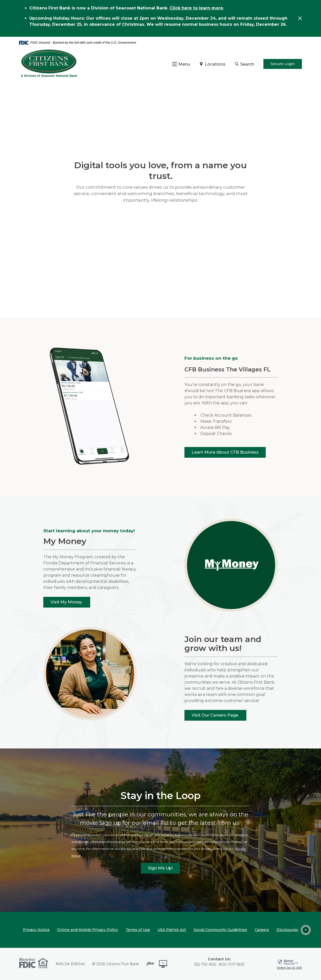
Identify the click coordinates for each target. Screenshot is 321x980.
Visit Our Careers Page (215, 715)
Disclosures (287, 930)
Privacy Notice (36, 930)
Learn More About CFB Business (225, 452)
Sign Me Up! (160, 868)
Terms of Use (138, 930)
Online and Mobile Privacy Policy (88, 930)
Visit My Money (67, 602)
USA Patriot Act (172, 930)
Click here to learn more (196, 8)
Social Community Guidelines (220, 930)
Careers (262, 930)
